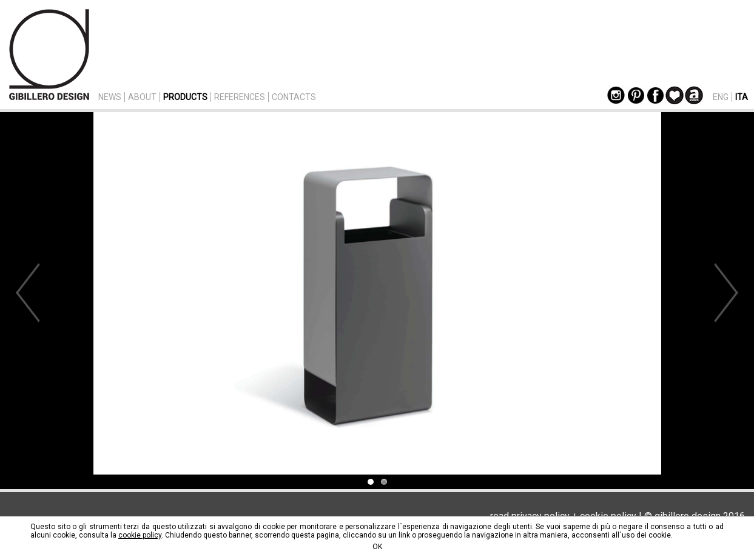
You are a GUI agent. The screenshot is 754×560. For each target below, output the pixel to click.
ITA (742, 97)
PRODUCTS (185, 97)
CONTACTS (294, 97)
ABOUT (142, 97)
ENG (721, 97)
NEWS (110, 97)
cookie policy (140, 535)
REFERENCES (240, 97)
